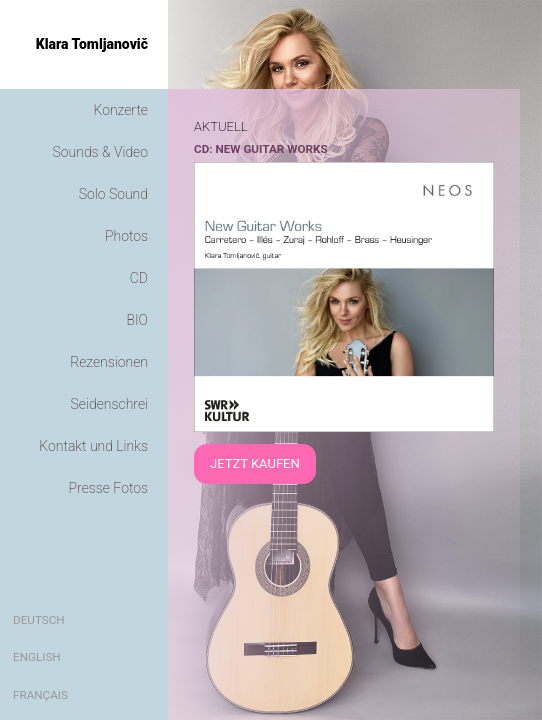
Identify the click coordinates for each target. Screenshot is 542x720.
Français (40, 695)
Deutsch (39, 620)
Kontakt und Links (93, 446)
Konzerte (121, 110)
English (37, 657)
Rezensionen (109, 362)
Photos (126, 236)
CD (139, 278)
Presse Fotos (108, 488)
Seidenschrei (109, 404)
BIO (137, 320)
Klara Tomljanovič (92, 44)
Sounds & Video (101, 152)
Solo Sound (113, 194)
